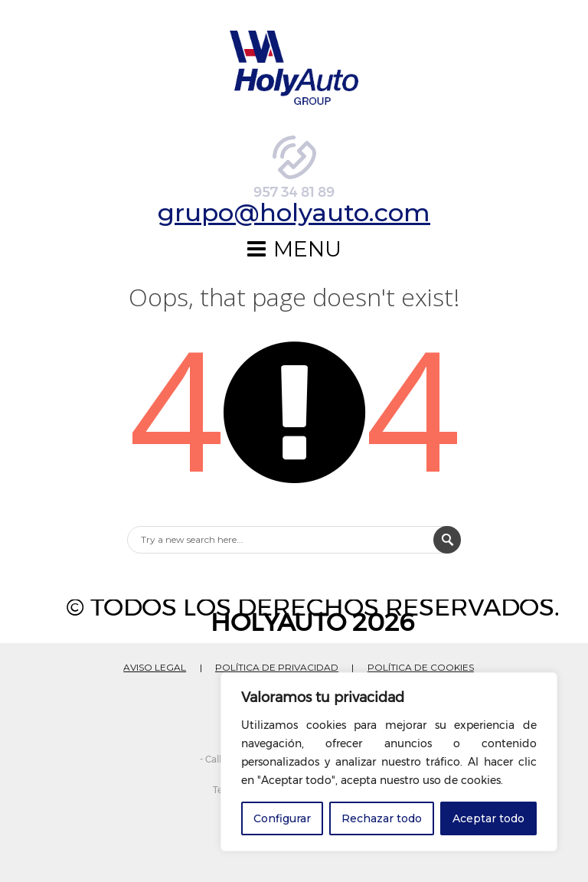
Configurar (282, 818)
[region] (389, 762)
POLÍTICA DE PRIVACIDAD (277, 660)
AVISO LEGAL (155, 660)
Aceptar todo (488, 818)
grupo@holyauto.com (294, 217)
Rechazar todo (382, 818)
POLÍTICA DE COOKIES (421, 660)
